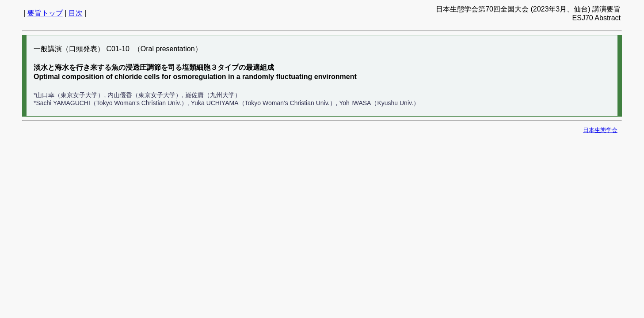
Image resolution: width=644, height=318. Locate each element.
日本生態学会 (600, 130)
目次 (76, 13)
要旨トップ (45, 13)
